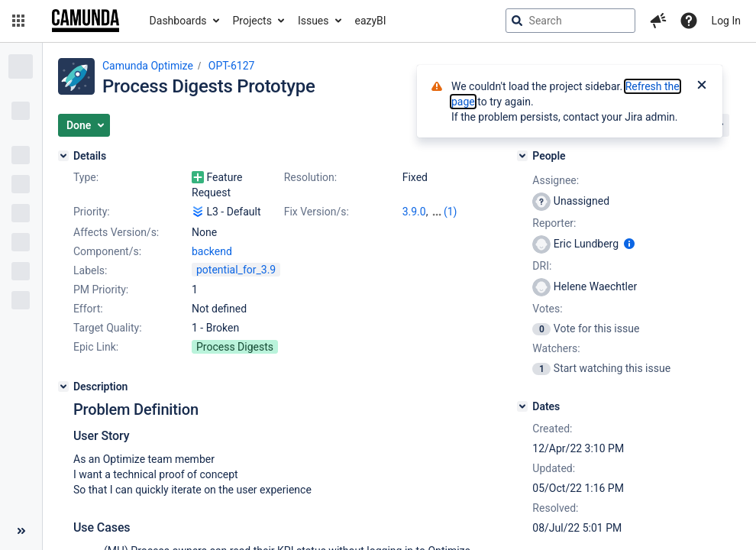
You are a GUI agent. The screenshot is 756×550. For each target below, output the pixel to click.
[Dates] (522, 406)
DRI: (542, 266)
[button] (18, 21)
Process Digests (235, 347)
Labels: (90, 270)
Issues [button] (313, 21)
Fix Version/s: (317, 212)
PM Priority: (101, 290)
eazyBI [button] (371, 21)
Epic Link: (96, 347)
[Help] (689, 21)
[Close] (702, 86)
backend (212, 251)
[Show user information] (629, 244)
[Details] (63, 156)
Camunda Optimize (148, 66)
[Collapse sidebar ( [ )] (21, 531)
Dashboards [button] (178, 21)
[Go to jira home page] (86, 21)
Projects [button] (252, 21)
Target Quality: (108, 328)
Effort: (88, 309)
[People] (522, 156)
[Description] (63, 387)
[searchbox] (570, 21)
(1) (451, 212)
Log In (726, 21)
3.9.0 (414, 212)
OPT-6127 (232, 66)
